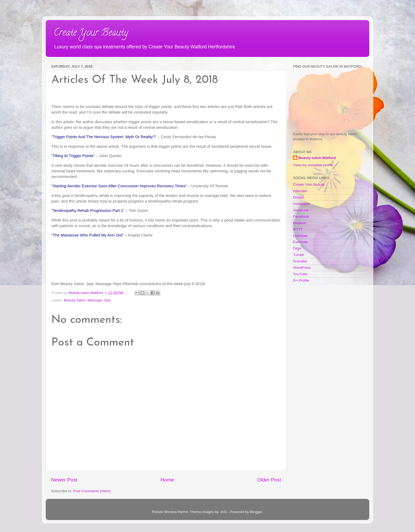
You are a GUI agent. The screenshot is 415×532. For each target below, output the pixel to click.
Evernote (300, 242)
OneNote (300, 236)
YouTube (300, 274)
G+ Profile (301, 280)
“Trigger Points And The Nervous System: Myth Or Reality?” (104, 137)
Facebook (301, 217)
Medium (299, 223)
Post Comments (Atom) (92, 491)
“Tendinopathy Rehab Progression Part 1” (88, 211)
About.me (301, 210)
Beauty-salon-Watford (317, 158)
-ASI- (224, 512)
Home (167, 480)
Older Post (269, 480)
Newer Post (64, 480)
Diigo (297, 248)
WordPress (302, 268)
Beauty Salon (75, 300)
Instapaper (302, 204)
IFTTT (298, 229)
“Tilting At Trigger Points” (73, 156)
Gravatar (300, 261)
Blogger (256, 512)
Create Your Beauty (91, 33)
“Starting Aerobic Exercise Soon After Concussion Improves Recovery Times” (119, 186)
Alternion (300, 191)
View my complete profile (313, 165)
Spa (107, 300)
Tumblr (299, 255)
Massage (95, 300)
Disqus (299, 197)
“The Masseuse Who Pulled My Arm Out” (87, 235)
